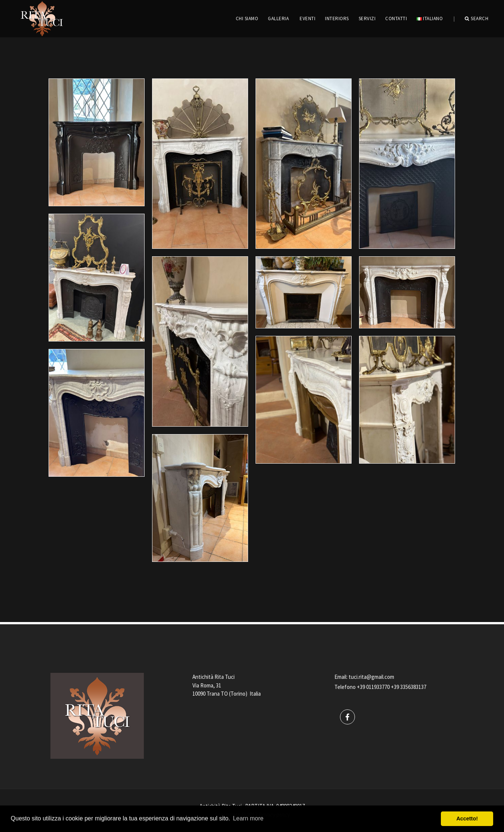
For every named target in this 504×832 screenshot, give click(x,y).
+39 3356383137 (409, 687)
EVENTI (307, 18)
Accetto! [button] (467, 819)
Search (477, 19)
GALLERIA (278, 18)
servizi (367, 18)
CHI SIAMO (247, 18)
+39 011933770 (373, 687)
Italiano (430, 18)
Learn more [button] (248, 818)
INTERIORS (337, 18)
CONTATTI (396, 18)
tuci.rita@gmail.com (371, 677)
